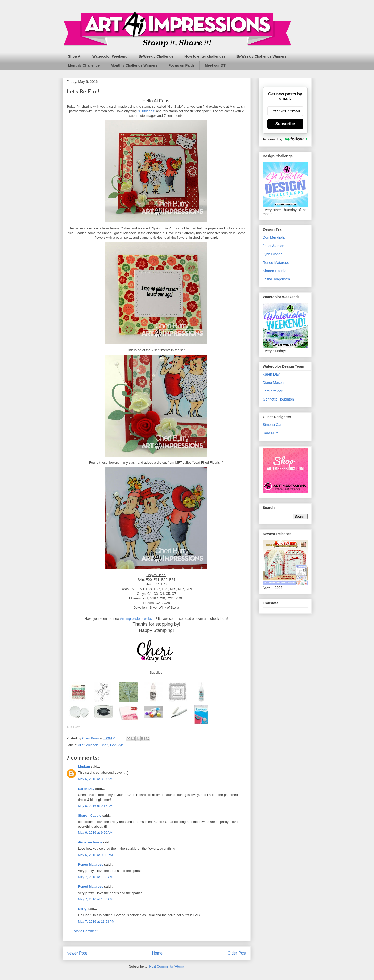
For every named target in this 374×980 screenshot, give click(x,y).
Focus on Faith (181, 65)
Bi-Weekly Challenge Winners (261, 56)
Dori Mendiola (274, 237)
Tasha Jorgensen (276, 279)
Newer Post (77, 953)
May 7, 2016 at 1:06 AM (95, 877)
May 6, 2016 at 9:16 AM (95, 806)
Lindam (84, 766)
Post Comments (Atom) (166, 966)
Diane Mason (273, 383)
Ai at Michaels (88, 745)
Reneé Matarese (91, 864)
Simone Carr (273, 425)
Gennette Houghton (278, 399)
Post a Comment (85, 931)
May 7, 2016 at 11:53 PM (96, 921)
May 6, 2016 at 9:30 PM (95, 855)
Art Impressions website (138, 619)
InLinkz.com (73, 727)
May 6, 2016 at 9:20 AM (95, 833)
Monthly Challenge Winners (134, 65)
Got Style (117, 745)
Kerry (82, 909)
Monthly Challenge (84, 65)
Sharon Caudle (90, 815)
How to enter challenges (205, 56)
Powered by (285, 139)
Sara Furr (270, 433)
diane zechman (90, 842)
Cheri (104, 745)
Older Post (237, 953)
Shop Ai (75, 56)
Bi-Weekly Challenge (156, 56)
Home (157, 953)
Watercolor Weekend (110, 56)
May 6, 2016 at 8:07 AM (95, 779)
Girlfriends (146, 111)
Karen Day (86, 789)
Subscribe (285, 124)
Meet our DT (215, 65)
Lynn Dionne (273, 254)
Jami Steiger (273, 391)
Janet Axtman (274, 246)
